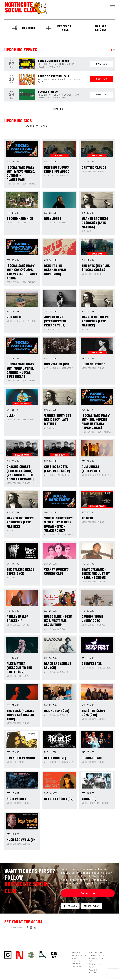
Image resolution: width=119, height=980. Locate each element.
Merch (91, 967)
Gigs (74, 958)
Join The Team (96, 952)
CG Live (54, 955)
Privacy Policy (96, 955)
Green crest (31, 955)
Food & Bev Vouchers (94, 971)
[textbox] (41, 126)
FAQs (91, 961)
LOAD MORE (59, 109)
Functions (76, 966)
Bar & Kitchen (79, 955)
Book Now (76, 952)
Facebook (70, 906)
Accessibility (96, 958)
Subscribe (88, 893)
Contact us (94, 964)
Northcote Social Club (26, 8)
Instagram (91, 906)
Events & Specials (76, 962)
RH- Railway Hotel (43, 955)
